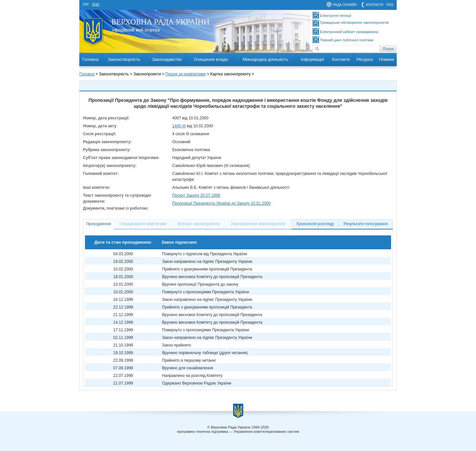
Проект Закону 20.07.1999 (196, 195)
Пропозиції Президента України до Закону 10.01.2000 (221, 203)
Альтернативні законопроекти (258, 224)
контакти (375, 5)
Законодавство (167, 59)
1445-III (179, 126)
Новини (387, 59)
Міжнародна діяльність (265, 59)
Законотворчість (124, 59)
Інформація (312, 59)
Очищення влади (211, 59)
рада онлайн (345, 5)
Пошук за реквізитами (186, 74)
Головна (90, 59)
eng (96, 4)
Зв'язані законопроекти (198, 224)
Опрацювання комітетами (143, 224)
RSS (390, 5)
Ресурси (365, 59)
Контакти (341, 59)
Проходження (99, 224)
